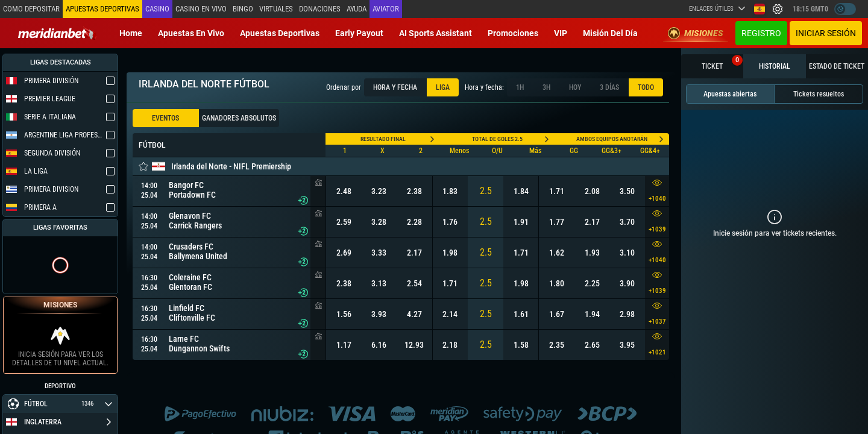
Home (131, 33)
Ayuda (357, 9)
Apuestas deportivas (280, 33)
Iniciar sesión (826, 33)
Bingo (243, 9)
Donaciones (320, 9)
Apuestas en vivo (191, 33)
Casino (157, 9)
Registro (761, 33)
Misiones (696, 33)
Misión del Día (610, 33)
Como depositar (31, 9)
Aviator (386, 9)
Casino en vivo (201, 9)
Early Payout (359, 33)
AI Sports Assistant (436, 33)
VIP (561, 33)
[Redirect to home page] (57, 33)
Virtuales (276, 9)
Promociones (513, 33)
